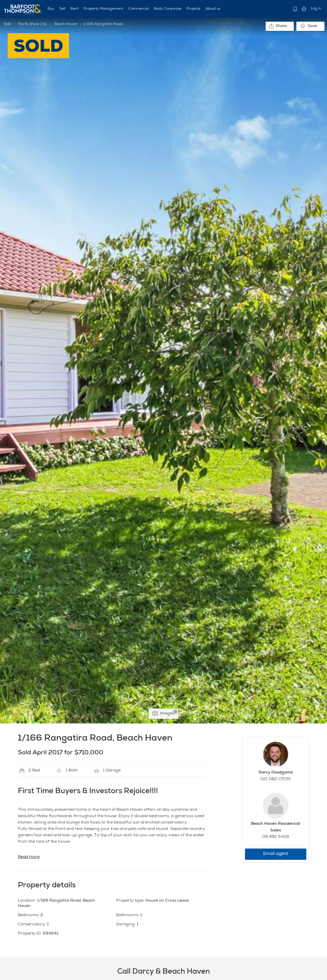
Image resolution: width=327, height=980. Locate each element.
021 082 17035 (276, 779)
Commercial (138, 9)
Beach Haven (66, 24)
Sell (62, 9)
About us (213, 9)
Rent (74, 9)
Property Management (103, 9)
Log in (316, 9)
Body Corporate (168, 9)
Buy (51, 9)
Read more (29, 857)
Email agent (276, 854)
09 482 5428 (276, 837)
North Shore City (33, 24)
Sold (8, 24)
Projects (193, 9)
